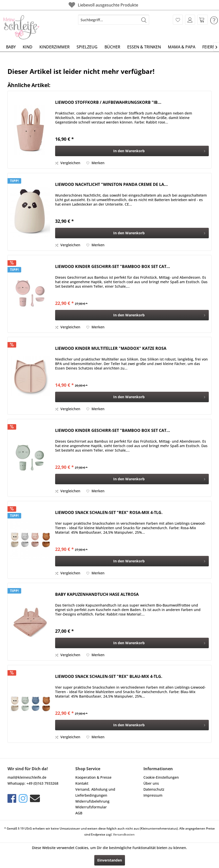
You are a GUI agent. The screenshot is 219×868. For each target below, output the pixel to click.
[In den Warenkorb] (132, 151)
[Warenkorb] (203, 20)
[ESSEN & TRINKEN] (144, 47)
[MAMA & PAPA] (182, 47)
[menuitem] (114, 20)
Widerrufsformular (91, 807)
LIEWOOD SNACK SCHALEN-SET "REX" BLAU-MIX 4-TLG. (109, 677)
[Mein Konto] (190, 20)
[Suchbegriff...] (114, 20)
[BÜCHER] (112, 47)
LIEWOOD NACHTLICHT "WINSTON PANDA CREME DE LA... (111, 185)
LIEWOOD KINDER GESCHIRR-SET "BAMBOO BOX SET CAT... (113, 267)
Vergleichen (68, 163)
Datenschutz (154, 789)
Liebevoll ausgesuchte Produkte (103, 5)
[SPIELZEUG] (87, 47)
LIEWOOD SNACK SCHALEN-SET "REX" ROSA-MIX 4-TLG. (109, 513)
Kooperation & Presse (93, 777)
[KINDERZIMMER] (55, 47)
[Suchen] (144, 20)
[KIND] (28, 47)
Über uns (151, 783)
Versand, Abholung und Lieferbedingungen (95, 792)
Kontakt (82, 783)
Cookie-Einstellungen (161, 777)
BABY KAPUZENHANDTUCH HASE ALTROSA (97, 594)
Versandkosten (124, 834)
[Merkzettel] (178, 20)
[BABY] (11, 47)
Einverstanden (110, 860)
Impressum (153, 795)
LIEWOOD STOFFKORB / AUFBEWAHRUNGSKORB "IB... (108, 102)
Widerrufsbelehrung (92, 801)
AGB (79, 813)
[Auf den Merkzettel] (95, 163)
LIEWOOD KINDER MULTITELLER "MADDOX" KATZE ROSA (111, 348)
